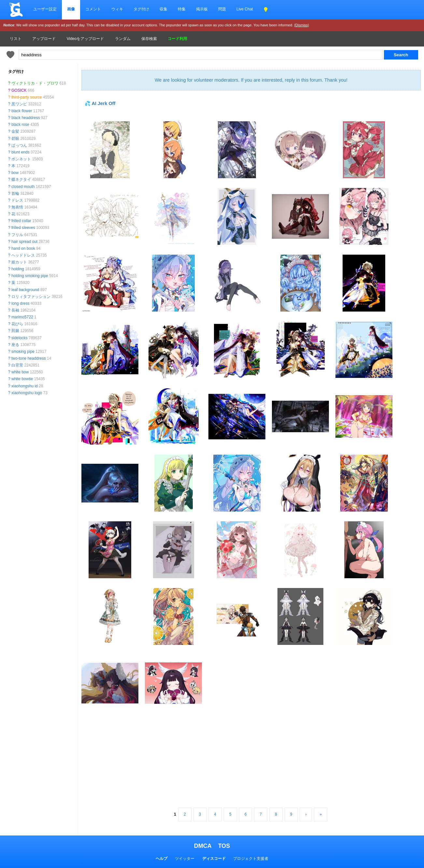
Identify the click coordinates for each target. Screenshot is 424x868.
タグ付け (141, 9)
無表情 (17, 207)
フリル (17, 235)
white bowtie (22, 379)
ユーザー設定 (45, 9)
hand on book (23, 248)
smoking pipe (23, 352)
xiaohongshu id (25, 386)
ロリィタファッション (31, 297)
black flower (22, 111)
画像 (71, 9)
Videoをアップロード (85, 39)
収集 (163, 9)
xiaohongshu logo (27, 393)
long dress (20, 303)
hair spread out (24, 242)
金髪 (15, 131)
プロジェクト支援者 (251, 859)
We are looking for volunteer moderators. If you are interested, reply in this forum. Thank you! (251, 80)
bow (15, 173)
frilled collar (21, 221)
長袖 (15, 310)
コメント (93, 9)
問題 (222, 9)
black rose (20, 125)
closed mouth (23, 187)
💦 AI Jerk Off (100, 103)
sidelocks (19, 338)
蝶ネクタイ (21, 180)
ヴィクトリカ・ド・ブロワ (35, 83)
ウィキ (117, 9)
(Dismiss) (302, 25)
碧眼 (15, 139)
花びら (17, 324)
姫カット (19, 262)
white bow (20, 372)
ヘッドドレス (23, 255)
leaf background (25, 290)
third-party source (27, 97)
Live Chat (245, 9)
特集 (182, 9)
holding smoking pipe (30, 276)
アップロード (44, 39)
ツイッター (185, 859)
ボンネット (21, 159)
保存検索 (149, 39)
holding (18, 269)
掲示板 (202, 9)
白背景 (17, 365)
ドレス (17, 200)
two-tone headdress (28, 358)
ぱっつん (19, 145)
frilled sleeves (23, 228)
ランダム (123, 39)
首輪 (15, 194)
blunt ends (20, 152)
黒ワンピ (19, 104)
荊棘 (15, 331)
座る (15, 345)
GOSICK (19, 90)
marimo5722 (22, 317)
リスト (16, 39)
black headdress (26, 118)
